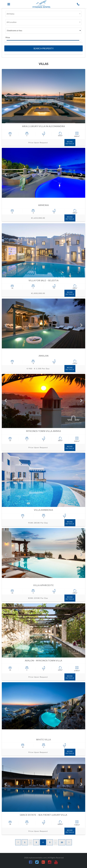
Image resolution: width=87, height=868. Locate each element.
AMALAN (44, 356)
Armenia (44, 205)
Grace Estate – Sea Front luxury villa (44, 815)
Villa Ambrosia (43, 510)
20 (62, 842)
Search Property (43, 48)
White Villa (43, 740)
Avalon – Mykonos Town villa (44, 661)
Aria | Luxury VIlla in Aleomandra (43, 126)
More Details (70, 143)
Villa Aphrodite (43, 585)
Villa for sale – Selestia (44, 280)
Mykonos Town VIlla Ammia (43, 431)
